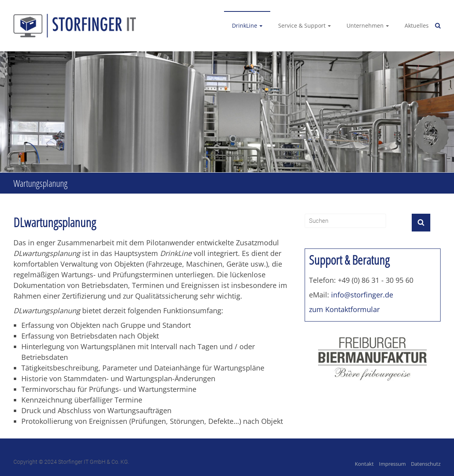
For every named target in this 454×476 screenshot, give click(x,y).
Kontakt (364, 464)
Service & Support (302, 25)
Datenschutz (426, 464)
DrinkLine (245, 25)
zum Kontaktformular (344, 309)
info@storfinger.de (362, 295)
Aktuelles (417, 25)
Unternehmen (365, 25)
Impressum (392, 464)
